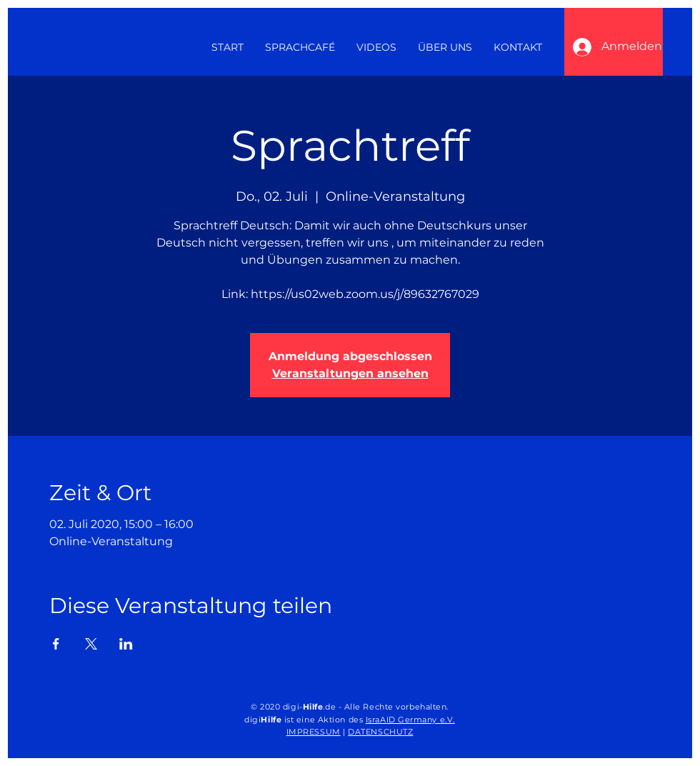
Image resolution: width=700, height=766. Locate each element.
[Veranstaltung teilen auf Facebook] (56, 644)
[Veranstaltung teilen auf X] (91, 644)
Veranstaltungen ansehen (350, 373)
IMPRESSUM (314, 732)
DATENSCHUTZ (380, 732)
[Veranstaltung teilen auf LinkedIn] (126, 644)
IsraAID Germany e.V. (410, 720)
